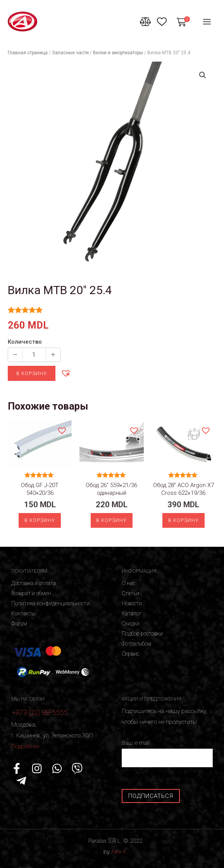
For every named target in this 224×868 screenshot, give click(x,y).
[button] (65, 373)
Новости (132, 603)
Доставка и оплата (34, 583)
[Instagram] (37, 769)
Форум (19, 623)
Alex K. (119, 852)
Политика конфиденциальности (50, 603)
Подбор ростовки (142, 634)
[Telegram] (21, 781)
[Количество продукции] (34, 355)
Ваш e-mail (167, 753)
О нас (128, 583)
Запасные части (70, 53)
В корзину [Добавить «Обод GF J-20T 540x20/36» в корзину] (40, 520)
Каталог (132, 613)
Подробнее (25, 746)
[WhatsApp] (57, 769)
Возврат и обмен (31, 593)
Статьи (130, 593)
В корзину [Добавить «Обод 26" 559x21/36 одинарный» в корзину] (111, 520)
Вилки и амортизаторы (118, 53)
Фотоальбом (136, 644)
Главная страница (28, 53)
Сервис (130, 654)
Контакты (23, 613)
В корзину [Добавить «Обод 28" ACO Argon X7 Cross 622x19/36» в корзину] (184, 520)
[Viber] (77, 769)
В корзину (32, 373)
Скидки (131, 623)
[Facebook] (17, 769)
